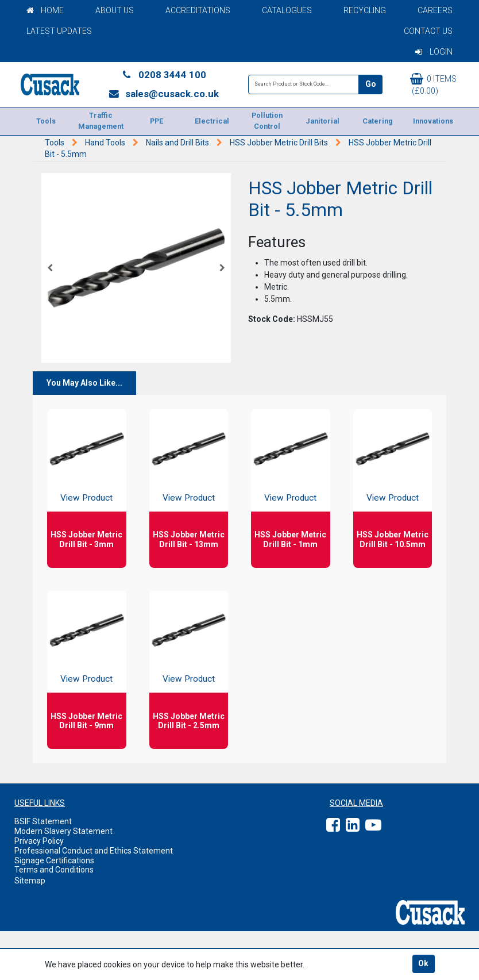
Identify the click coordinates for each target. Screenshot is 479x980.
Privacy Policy (39, 841)
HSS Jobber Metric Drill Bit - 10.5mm (393, 539)
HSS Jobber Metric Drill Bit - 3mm (86, 539)
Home (45, 10)
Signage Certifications (54, 860)
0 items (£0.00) (433, 84)
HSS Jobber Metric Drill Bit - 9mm (86, 721)
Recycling (365, 10)
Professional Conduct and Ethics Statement (94, 851)
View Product (86, 498)
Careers (435, 10)
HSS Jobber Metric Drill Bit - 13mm (189, 539)
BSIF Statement (43, 821)
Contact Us (428, 31)
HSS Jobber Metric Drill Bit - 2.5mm (189, 721)
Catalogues (287, 10)
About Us (115, 10)
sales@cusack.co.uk (163, 94)
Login (434, 52)
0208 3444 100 (164, 75)
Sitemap (30, 881)
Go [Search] (371, 84)
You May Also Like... (84, 383)
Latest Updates (59, 31)
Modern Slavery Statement (63, 831)
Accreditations (198, 10)
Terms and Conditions (54, 870)
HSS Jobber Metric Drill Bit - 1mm (290, 539)
